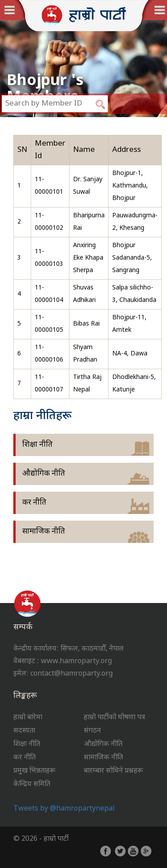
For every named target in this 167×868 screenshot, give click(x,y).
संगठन (92, 731)
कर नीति (34, 503)
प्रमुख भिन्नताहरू (34, 771)
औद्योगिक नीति (44, 474)
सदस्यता (24, 731)
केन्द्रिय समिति (32, 784)
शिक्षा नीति (37, 445)
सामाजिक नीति (44, 532)
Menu (161, 10)
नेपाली (20, 10)
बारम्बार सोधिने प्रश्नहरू (113, 771)
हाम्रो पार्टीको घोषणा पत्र (114, 718)
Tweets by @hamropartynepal (64, 809)
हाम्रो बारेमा (28, 718)
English (150, 10)
